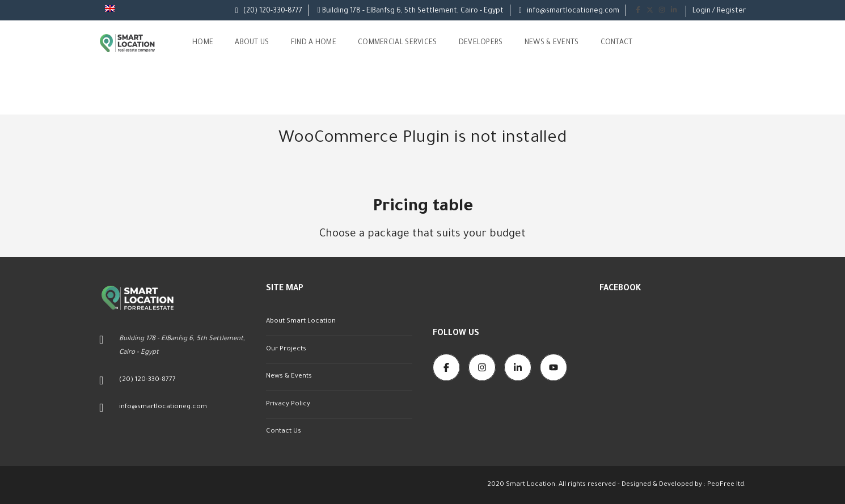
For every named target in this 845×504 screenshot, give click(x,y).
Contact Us (284, 432)
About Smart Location (301, 322)
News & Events (552, 43)
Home (203, 43)
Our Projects (286, 350)
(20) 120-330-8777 (269, 11)
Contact (617, 43)
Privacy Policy (288, 405)
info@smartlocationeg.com (569, 11)
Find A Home (314, 43)
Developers (481, 43)
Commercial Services (398, 43)
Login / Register (719, 11)
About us (252, 43)
